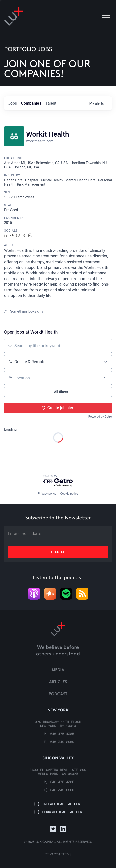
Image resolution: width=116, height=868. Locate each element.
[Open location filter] (105, 378)
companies (31, 103)
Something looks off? (24, 311)
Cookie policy (69, 494)
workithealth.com (40, 141)
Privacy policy (47, 494)
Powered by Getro (100, 417)
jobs (12, 103)
